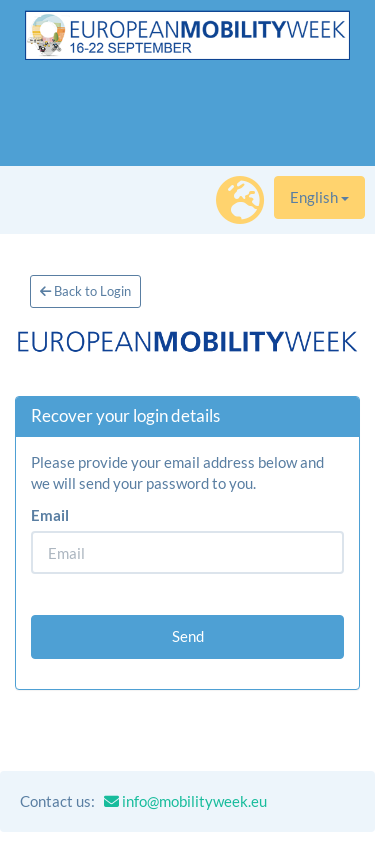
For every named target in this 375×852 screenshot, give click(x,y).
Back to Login (85, 291)
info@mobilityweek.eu (185, 801)
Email (50, 515)
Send (188, 636)
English (319, 197)
